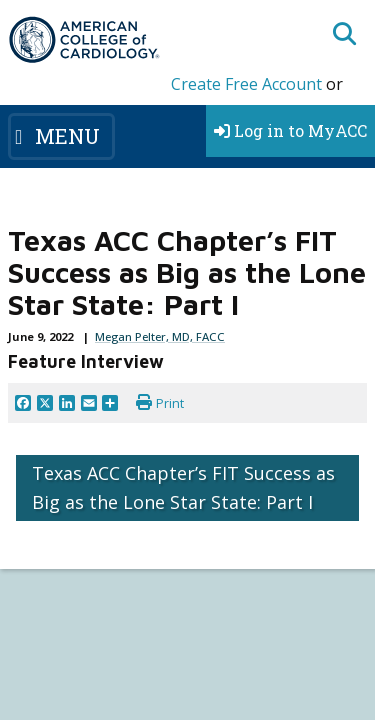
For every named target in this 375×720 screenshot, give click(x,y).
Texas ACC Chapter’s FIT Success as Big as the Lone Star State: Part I (183, 487)
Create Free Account (246, 84)
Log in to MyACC (290, 130)
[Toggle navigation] (61, 136)
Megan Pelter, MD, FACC (160, 336)
